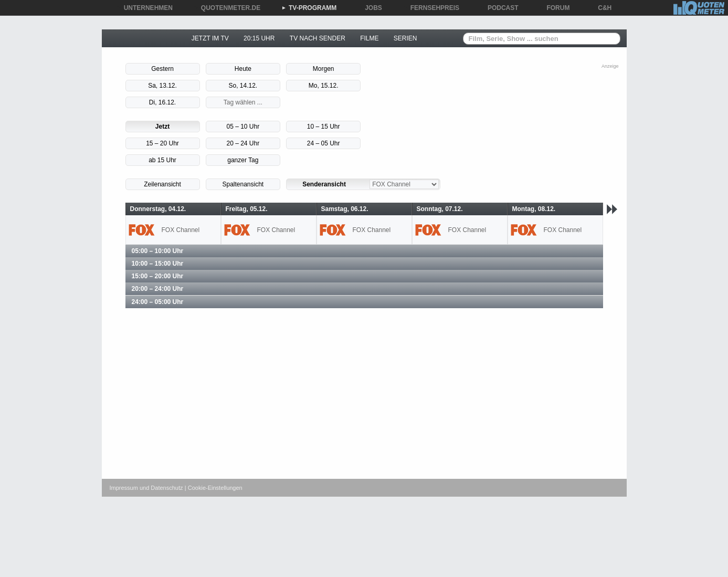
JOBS (370, 8)
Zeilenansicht (162, 184)
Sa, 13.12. (162, 86)
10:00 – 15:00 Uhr (158, 264)
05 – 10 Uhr (243, 127)
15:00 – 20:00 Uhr (158, 276)
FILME (369, 38)
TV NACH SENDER (318, 38)
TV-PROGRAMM (309, 8)
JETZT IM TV (210, 38)
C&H (601, 8)
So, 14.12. (243, 86)
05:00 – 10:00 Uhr (158, 251)
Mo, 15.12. (324, 86)
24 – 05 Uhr (324, 143)
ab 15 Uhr (162, 160)
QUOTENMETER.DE (227, 8)
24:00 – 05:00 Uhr (158, 302)
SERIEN (405, 38)
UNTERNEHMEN (145, 8)
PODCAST (499, 8)
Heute (243, 69)
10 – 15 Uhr (324, 127)
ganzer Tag (243, 160)
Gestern (162, 69)
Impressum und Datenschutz (146, 488)
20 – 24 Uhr (243, 143)
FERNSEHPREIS (431, 8)
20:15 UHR (259, 38)
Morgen (324, 69)
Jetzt (162, 127)
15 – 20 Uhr (162, 143)
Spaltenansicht (243, 184)
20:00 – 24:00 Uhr (158, 289)
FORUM (555, 8)
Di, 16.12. (162, 102)
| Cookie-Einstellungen (214, 488)
